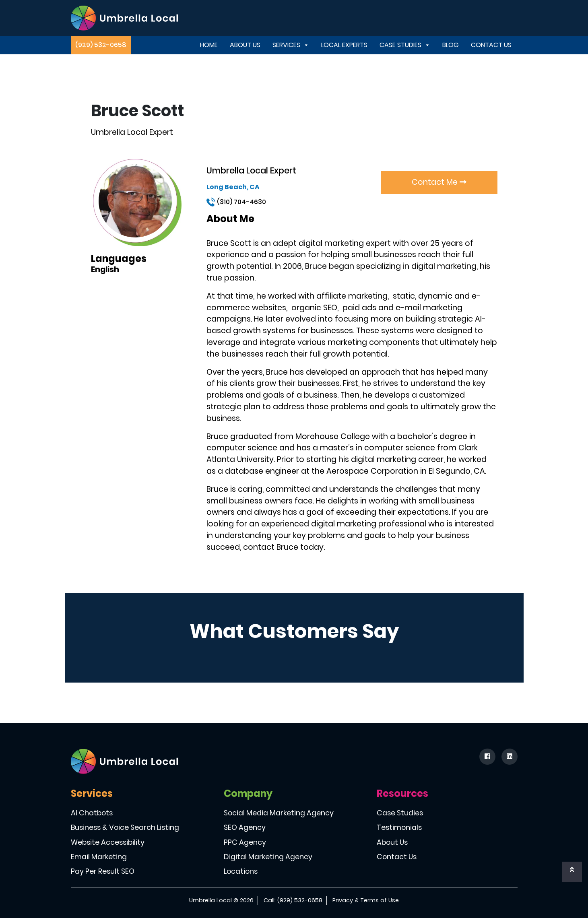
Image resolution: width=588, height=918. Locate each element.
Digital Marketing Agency (268, 857)
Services (291, 45)
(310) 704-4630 (236, 202)
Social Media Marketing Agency (279, 813)
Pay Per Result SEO (103, 871)
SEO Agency (245, 827)
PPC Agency (245, 842)
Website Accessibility (108, 842)
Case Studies (405, 45)
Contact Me (439, 182)
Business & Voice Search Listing (125, 827)
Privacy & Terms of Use (366, 900)
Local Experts (344, 45)
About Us (245, 45)
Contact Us (491, 45)
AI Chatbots (92, 813)
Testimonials (399, 827)
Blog (451, 45)
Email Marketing (99, 857)
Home (209, 45)
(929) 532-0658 (101, 45)
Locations (241, 871)
